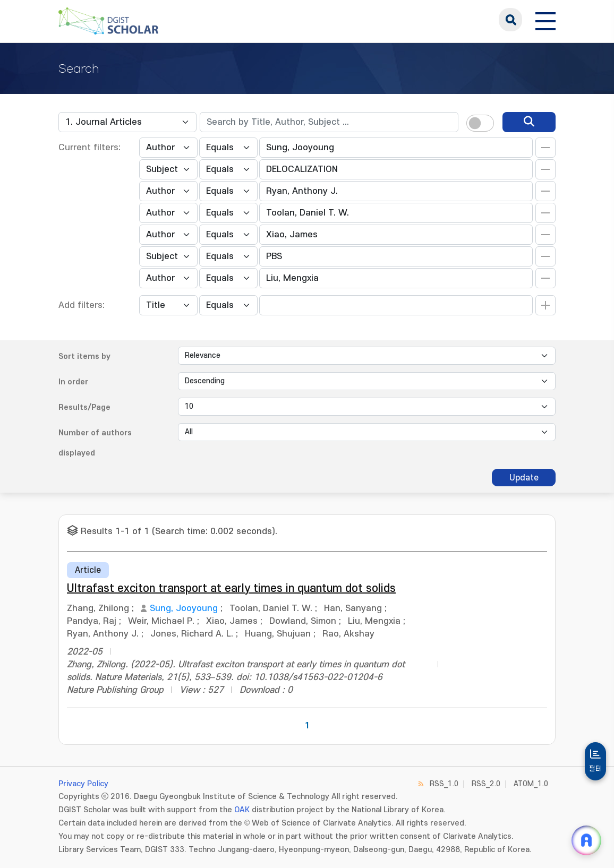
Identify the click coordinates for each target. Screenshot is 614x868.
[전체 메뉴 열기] (545, 20)
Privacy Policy (83, 784)
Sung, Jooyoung (184, 608)
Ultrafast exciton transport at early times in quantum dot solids (231, 588)
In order (73, 382)
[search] (529, 122)
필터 (595, 769)
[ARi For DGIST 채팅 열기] (586, 840)
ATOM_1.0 (531, 784)
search (510, 20)
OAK (242, 810)
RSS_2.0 (486, 784)
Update (524, 478)
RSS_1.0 (444, 784)
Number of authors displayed (95, 443)
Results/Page (84, 407)
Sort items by (84, 356)
